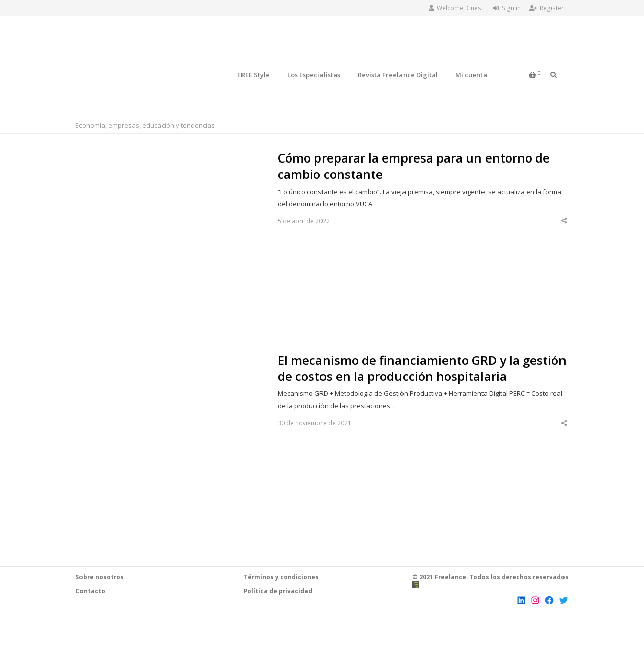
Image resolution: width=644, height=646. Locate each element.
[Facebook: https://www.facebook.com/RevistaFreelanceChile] (549, 600)
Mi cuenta (471, 75)
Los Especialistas (314, 75)
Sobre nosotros (100, 577)
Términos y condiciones (281, 577)
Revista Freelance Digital (398, 75)
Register (547, 8)
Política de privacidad (278, 591)
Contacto (90, 591)
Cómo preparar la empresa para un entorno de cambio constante (414, 166)
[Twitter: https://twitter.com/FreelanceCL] (563, 600)
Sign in (507, 8)
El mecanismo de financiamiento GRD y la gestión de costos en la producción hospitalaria (422, 368)
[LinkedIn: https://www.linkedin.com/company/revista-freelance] (521, 600)
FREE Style (254, 75)
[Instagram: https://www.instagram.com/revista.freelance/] (535, 600)
